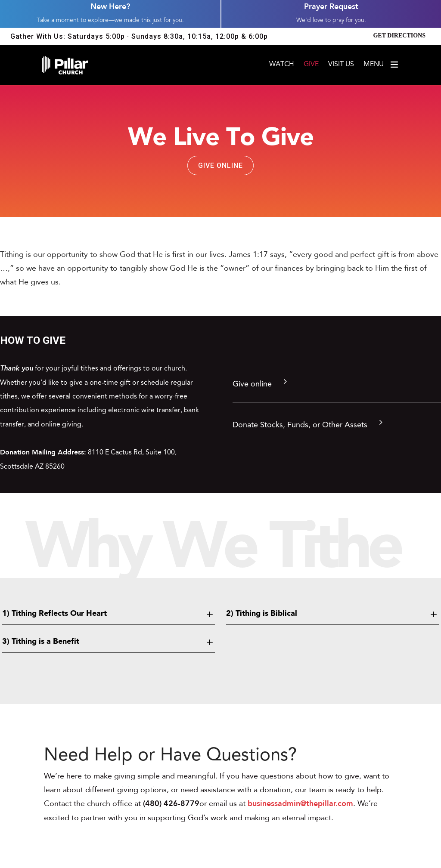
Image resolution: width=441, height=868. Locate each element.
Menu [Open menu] (381, 65)
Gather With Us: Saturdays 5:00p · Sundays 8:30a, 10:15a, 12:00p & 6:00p (139, 36)
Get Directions (399, 36)
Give (311, 65)
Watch (282, 65)
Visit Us (341, 65)
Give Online (220, 165)
